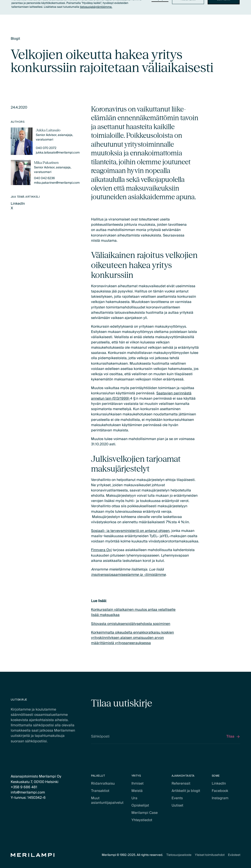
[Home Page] (33, 855)
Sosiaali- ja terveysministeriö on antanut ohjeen (130, 531)
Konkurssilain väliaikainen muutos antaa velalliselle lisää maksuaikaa (133, 612)
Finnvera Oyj (101, 550)
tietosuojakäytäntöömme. (96, 7)
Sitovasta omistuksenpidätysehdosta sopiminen (131, 624)
